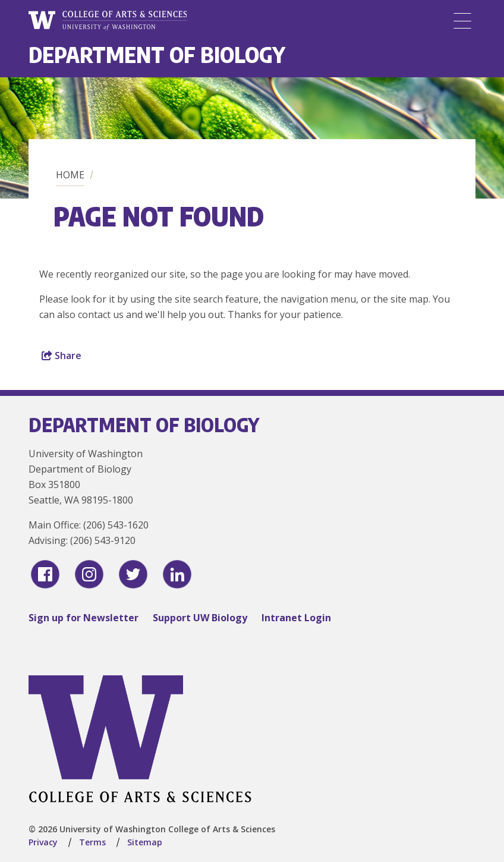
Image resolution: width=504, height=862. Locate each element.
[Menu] (462, 21)
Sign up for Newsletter (84, 618)
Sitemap (145, 842)
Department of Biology (157, 54)
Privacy (43, 842)
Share (62, 356)
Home (70, 175)
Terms (92, 842)
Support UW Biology (200, 618)
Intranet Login (296, 618)
